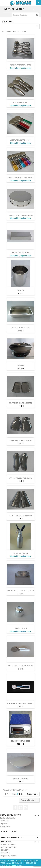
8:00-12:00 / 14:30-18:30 (9, 847)
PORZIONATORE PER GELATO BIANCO (21, 703)
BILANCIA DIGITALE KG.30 (21, 741)
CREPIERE (21, 365)
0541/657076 (5, 853)
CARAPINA (20, 290)
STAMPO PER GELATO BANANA (20, 478)
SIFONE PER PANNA (21, 553)
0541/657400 (5, 850)
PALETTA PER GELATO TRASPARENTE (21, 178)
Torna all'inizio (29, 800)
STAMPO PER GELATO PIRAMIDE (21, 516)
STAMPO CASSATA (21, 628)
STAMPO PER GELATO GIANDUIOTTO (20, 591)
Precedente (10, 794)
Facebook (15, 808)
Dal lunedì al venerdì (8, 844)
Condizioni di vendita (8, 818)
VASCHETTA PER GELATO (21, 328)
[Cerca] (26, 15)
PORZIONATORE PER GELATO (21, 65)
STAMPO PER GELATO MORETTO (20, 403)
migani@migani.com (8, 856)
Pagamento (4, 824)
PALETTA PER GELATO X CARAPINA (20, 666)
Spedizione (4, 821)
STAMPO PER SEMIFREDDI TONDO (20, 215)
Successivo (33, 794)
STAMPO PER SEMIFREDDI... (21, 253)
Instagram (26, 808)
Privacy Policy (5, 826)
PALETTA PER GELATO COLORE (20, 140)
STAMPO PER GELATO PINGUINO (21, 440)
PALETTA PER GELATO (21, 102)
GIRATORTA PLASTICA (20, 778)
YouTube (21, 808)
